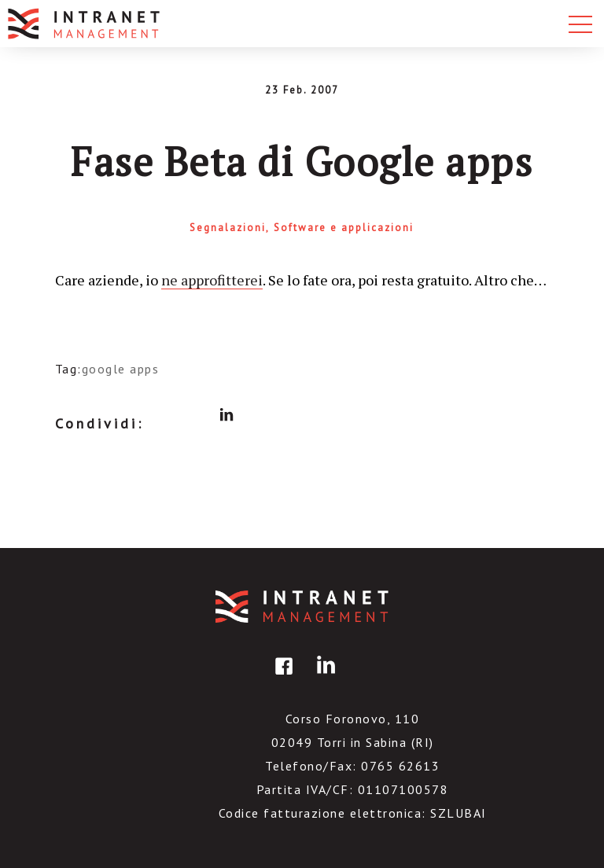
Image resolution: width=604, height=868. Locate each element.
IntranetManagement (302, 607)
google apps (121, 369)
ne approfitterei (212, 280)
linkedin (226, 415)
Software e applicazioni (344, 228)
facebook (167, 415)
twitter (197, 415)
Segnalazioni (228, 228)
